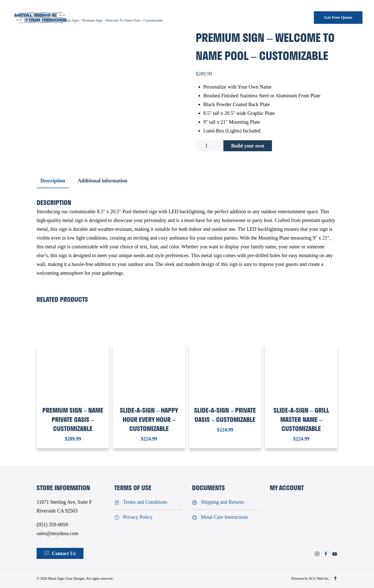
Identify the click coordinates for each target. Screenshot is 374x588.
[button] (335, 578)
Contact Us (60, 553)
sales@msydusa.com (58, 533)
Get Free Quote (338, 17)
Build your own (248, 146)
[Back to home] (40, 17)
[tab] (50, 181)
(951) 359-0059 (52, 525)
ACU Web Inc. (319, 579)
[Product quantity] (208, 146)
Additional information (103, 181)
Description (53, 181)
